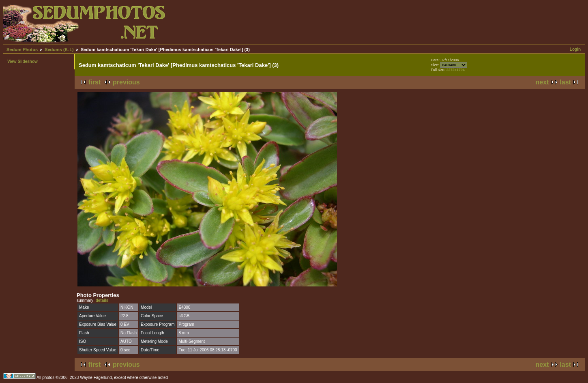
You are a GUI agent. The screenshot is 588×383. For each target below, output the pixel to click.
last (565, 82)
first (94, 82)
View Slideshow (23, 61)
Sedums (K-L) (59, 49)
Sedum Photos (22, 49)
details (102, 300)
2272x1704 (456, 70)
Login (575, 49)
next (542, 82)
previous (126, 82)
